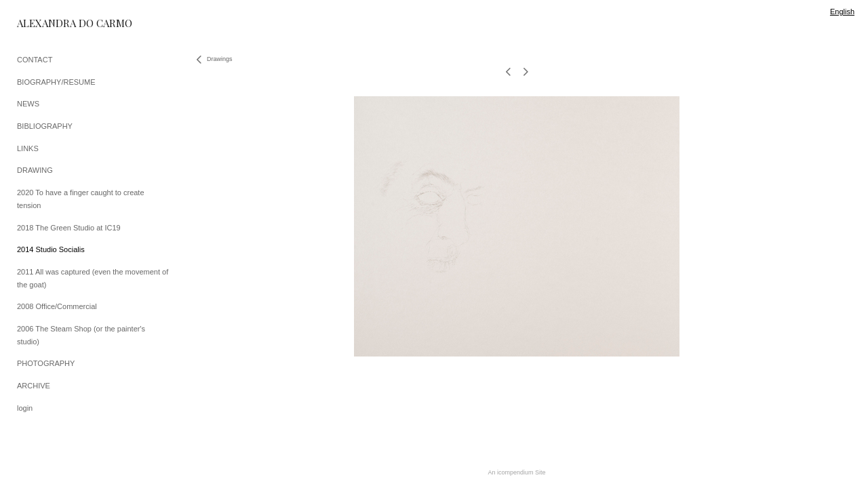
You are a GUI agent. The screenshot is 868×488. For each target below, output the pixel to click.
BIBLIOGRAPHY (45, 126)
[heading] (51, 23)
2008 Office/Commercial (57, 306)
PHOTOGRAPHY (46, 363)
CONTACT (35, 60)
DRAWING (35, 170)
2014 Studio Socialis (51, 249)
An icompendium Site (516, 472)
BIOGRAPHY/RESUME (56, 82)
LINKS (28, 148)
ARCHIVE (34, 386)
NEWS (28, 104)
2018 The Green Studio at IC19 (69, 228)
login (25, 408)
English (842, 12)
